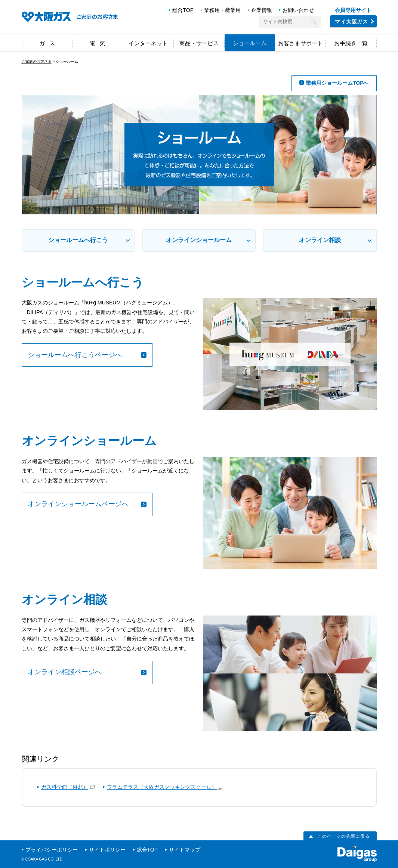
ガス (49, 43)
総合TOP (183, 10)
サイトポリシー (107, 850)
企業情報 (262, 10)
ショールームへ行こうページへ (75, 355)
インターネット (148, 43)
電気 (100, 43)
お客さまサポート (300, 43)
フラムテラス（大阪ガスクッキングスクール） (162, 787)
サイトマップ (185, 850)
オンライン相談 (320, 240)
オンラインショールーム (199, 240)
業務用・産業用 (222, 10)
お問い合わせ (298, 10)
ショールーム (250, 43)
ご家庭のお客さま (37, 61)
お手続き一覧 (351, 43)
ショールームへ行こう (78, 240)
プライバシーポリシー (52, 850)
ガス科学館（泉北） (65, 787)
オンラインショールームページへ (78, 504)
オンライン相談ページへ (65, 672)
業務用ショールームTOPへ (337, 83)
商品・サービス (199, 43)
